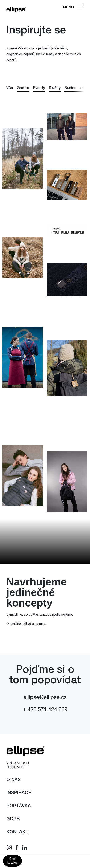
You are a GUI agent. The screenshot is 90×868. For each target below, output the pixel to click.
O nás (13, 780)
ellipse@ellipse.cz (45, 698)
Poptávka (19, 806)
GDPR (13, 819)
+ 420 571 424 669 (45, 710)
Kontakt (17, 832)
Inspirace (19, 793)
